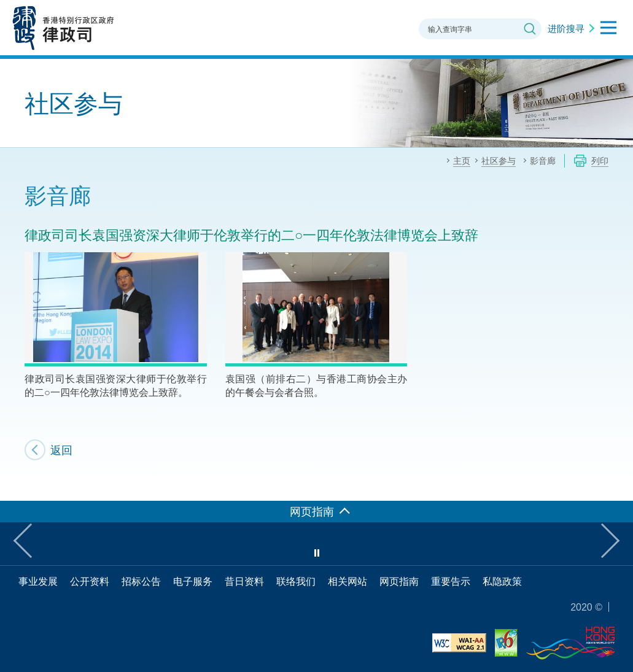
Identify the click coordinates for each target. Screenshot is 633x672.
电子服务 (193, 581)
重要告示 (451, 581)
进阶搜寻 (566, 28)
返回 (61, 450)
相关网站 (348, 581)
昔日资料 (244, 581)
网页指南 (399, 581)
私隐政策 (502, 581)
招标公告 (141, 581)
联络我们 (296, 581)
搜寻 (530, 29)
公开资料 (90, 581)
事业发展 (38, 581)
